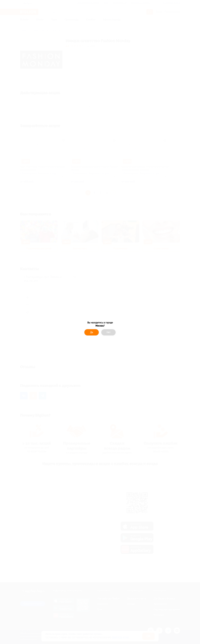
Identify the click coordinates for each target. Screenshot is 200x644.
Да (92, 332)
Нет (109, 332)
